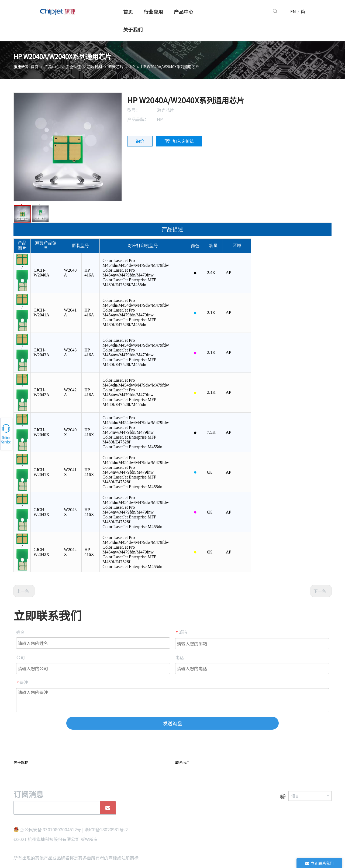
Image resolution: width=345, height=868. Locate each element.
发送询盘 (172, 723)
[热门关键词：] (275, 11)
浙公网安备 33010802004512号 (51, 829)
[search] (56, 808)
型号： (134, 110)
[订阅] (108, 808)
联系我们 (183, 762)
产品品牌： (138, 119)
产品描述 (172, 229)
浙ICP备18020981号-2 (106, 829)
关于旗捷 (21, 762)
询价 (140, 141)
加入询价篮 (183, 141)
